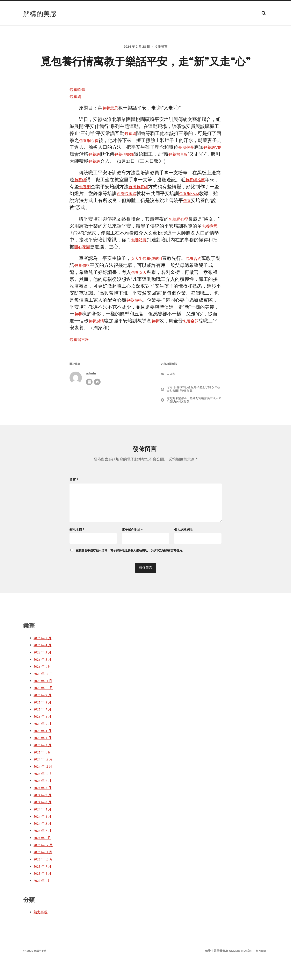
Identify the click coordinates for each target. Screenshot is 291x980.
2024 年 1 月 (43, 854)
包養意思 (112, 126)
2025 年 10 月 (44, 705)
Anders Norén (238, 967)
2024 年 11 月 (44, 783)
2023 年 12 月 (44, 862)
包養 (207, 219)
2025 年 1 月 (43, 769)
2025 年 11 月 (44, 698)
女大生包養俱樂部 (150, 277)
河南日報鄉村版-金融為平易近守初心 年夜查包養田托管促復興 (193, 407)
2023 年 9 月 (44, 883)
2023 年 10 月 (44, 876)
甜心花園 (98, 265)
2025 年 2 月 (44, 762)
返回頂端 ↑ (261, 967)
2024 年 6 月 (44, 819)
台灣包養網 (152, 205)
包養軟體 (79, 108)
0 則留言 (163, 49)
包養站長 (155, 258)
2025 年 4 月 (44, 747)
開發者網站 (97, 400)
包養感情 (107, 339)
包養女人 (145, 291)
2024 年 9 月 (44, 797)
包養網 (77, 115)
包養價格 (93, 284)
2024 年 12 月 (44, 776)
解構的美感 (42, 13)
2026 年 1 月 (43, 683)
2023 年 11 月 (44, 869)
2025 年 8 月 (44, 719)
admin (91, 392)
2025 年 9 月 (44, 712)
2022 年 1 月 (43, 897)
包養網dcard (209, 212)
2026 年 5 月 (44, 655)
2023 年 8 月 (44, 890)
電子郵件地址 (132, 546)
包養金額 (207, 339)
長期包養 (197, 166)
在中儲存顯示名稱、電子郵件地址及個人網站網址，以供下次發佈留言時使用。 (130, 567)
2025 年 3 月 (44, 755)
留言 (74, 498)
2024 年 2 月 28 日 (136, 49)
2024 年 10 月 (44, 790)
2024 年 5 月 (44, 826)
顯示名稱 (77, 546)
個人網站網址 (183, 546)
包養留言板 (203, 173)
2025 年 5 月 (44, 740)
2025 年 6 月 (44, 733)
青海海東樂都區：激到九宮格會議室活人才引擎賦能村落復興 (194, 418)
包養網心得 (96, 159)
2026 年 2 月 (44, 676)
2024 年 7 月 (44, 812)
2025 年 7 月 (44, 726)
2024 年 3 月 (44, 840)
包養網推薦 (200, 198)
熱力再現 (42, 929)
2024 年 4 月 (44, 833)
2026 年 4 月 (44, 662)
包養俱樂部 (145, 173)
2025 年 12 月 (44, 690)
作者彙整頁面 (89, 400)
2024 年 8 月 (44, 804)
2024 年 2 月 (44, 847)
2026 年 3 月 (44, 669)
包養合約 (202, 277)
